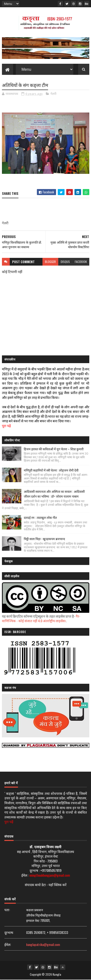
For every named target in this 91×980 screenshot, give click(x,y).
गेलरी (53, 94)
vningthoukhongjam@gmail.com (50, 875)
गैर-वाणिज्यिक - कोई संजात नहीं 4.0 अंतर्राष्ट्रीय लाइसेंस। (41, 619)
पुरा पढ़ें (9, 822)
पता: (7, 910)
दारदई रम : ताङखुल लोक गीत (40, 518)
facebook (81, 262)
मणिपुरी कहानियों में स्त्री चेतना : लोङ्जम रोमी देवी (51, 470)
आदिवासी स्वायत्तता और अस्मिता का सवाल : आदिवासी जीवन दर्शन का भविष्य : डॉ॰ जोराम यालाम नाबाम (54, 494)
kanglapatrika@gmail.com (43, 945)
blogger (50, 262)
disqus (65, 262)
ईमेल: (8, 945)
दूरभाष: (9, 933)
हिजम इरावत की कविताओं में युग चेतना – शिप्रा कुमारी (54, 449)
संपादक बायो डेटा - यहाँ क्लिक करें (46, 885)
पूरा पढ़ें (6, 426)
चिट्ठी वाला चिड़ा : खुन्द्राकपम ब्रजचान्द (44, 539)
